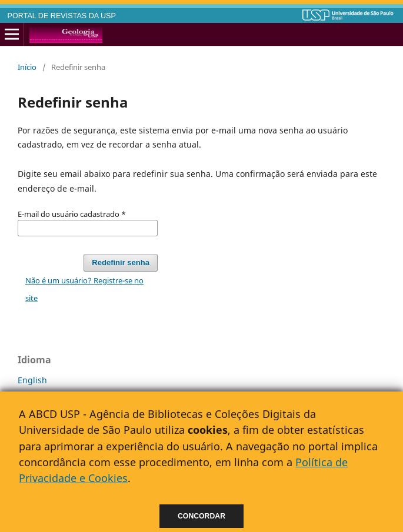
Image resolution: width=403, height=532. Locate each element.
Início (27, 67)
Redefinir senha (121, 262)
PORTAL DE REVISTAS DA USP (62, 16)
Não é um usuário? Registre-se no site (84, 289)
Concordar (201, 516)
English (32, 380)
